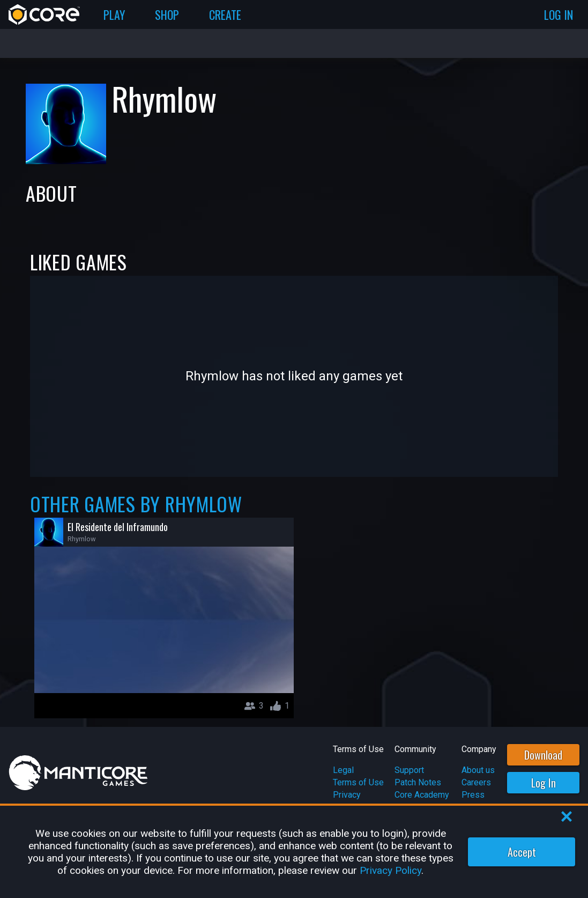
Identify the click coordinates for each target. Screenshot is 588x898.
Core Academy (422, 795)
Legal (343, 770)
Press (473, 795)
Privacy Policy (390, 870)
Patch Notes (418, 782)
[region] (294, 852)
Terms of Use (358, 782)
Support (409, 770)
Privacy (347, 795)
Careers (476, 782)
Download (543, 755)
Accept (522, 852)
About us (478, 770)
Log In (544, 783)
